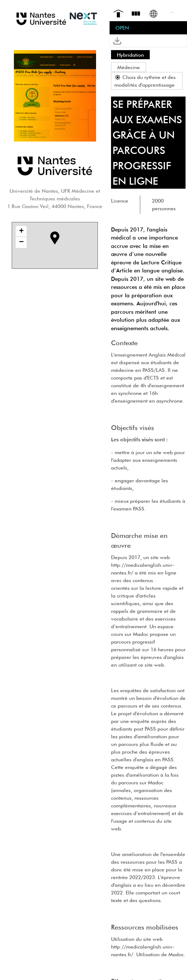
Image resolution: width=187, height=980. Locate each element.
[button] (117, 41)
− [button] (21, 242)
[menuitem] (118, 13)
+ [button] (21, 231)
